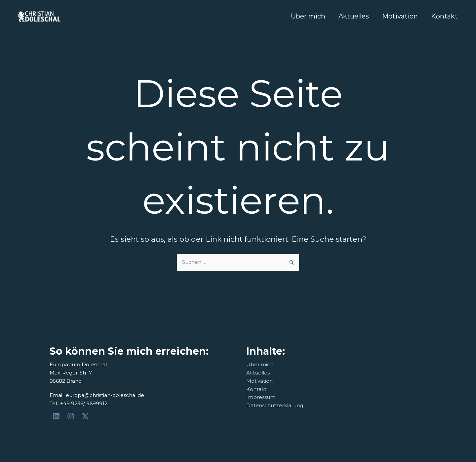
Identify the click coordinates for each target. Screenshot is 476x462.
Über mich (308, 16)
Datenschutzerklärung (275, 405)
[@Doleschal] (86, 416)
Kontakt (444, 16)
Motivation (400, 16)
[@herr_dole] (72, 416)
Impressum (261, 397)
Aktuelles (354, 16)
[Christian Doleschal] (57, 416)
